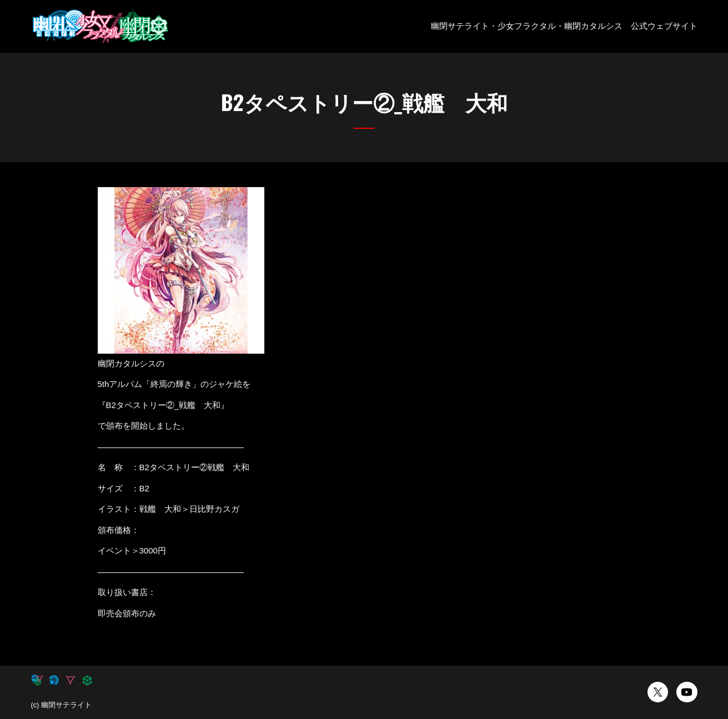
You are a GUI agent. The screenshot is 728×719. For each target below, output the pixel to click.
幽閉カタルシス (593, 26)
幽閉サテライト (460, 26)
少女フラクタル (527, 26)
